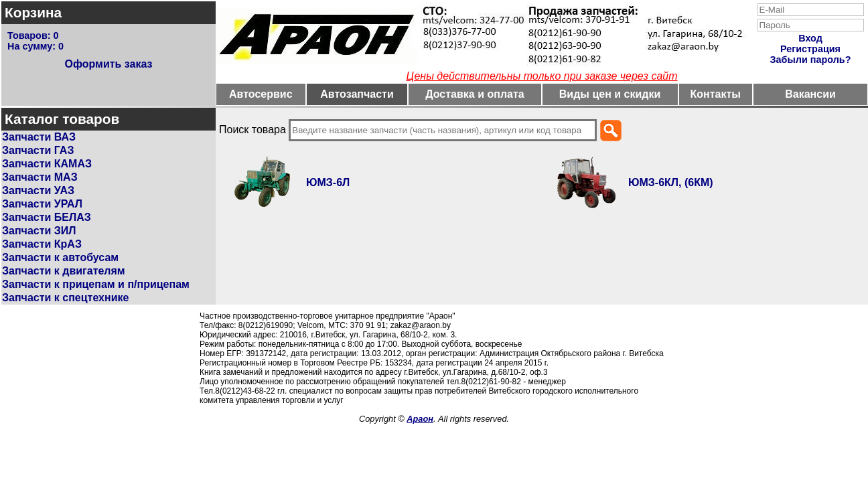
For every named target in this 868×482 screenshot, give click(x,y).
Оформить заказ (108, 64)
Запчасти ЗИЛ (39, 231)
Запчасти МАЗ (40, 177)
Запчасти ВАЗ (39, 137)
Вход (810, 38)
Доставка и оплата (475, 94)
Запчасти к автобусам (60, 257)
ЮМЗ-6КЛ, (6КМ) (671, 182)
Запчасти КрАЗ (42, 244)
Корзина (33, 12)
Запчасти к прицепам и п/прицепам (96, 284)
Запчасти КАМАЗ (47, 164)
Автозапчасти (357, 94)
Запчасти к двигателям (64, 271)
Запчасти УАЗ (38, 190)
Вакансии (810, 94)
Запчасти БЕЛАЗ (47, 217)
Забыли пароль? (811, 60)
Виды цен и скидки (610, 94)
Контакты (716, 94)
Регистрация (810, 49)
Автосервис (261, 94)
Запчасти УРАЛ (42, 204)
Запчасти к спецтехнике (65, 298)
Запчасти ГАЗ (38, 150)
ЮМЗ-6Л (328, 182)
